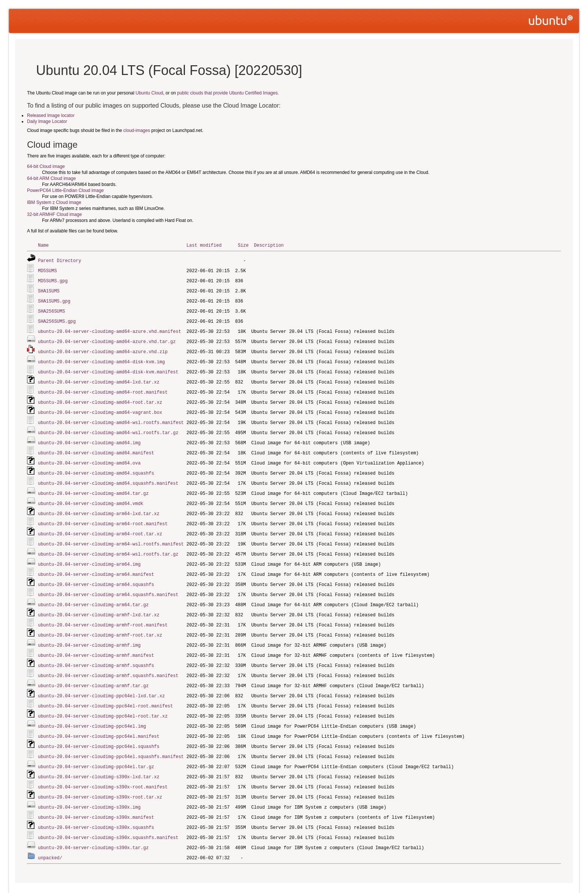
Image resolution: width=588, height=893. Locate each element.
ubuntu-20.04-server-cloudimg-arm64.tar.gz (93, 591)
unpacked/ (50, 835)
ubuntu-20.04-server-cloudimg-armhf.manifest (96, 640)
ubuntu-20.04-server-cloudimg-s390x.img (89, 786)
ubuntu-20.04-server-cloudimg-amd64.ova (89, 455)
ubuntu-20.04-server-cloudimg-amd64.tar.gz (93, 484)
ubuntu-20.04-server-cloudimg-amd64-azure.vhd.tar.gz (107, 338)
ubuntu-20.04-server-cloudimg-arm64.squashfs (96, 572)
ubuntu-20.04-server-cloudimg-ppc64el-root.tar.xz (103, 699)
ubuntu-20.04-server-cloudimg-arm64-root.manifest (103, 513)
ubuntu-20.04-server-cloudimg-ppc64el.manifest (99, 718)
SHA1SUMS (49, 289)
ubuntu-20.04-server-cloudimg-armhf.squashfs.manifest (108, 660)
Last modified (204, 245)
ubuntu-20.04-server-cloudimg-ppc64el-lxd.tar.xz (101, 679)
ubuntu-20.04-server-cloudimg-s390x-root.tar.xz (100, 777)
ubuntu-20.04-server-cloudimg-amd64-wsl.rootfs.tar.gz (108, 426)
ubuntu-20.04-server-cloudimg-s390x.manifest (96, 796)
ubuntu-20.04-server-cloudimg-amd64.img (89, 435)
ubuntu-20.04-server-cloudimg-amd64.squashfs (96, 465)
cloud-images (137, 130)
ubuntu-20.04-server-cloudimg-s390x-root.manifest (103, 767)
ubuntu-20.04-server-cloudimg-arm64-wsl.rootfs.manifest (111, 533)
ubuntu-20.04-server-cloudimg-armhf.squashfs (96, 650)
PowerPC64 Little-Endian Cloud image (65, 190)
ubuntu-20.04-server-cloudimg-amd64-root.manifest (103, 387)
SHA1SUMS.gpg (54, 299)
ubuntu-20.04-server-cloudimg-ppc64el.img (92, 708)
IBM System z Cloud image (54, 202)
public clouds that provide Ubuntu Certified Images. (228, 93)
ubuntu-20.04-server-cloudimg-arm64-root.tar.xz (100, 523)
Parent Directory (59, 260)
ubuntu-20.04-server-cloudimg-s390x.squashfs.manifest (108, 816)
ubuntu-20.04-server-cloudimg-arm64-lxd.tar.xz (99, 504)
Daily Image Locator (47, 121)
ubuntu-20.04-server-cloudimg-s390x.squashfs (96, 806)
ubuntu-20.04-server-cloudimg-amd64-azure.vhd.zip (103, 348)
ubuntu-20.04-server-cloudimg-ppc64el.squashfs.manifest (111, 738)
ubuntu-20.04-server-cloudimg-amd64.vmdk (91, 494)
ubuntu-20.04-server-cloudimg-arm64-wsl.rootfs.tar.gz (108, 543)
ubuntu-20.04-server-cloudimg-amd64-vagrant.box (100, 406)
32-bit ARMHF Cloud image (54, 214)
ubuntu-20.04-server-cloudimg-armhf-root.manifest (103, 611)
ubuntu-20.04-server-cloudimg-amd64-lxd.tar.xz (99, 377)
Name (43, 245)
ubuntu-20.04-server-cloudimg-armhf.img (89, 630)
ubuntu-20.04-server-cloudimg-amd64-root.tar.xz (100, 396)
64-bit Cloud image (46, 166)
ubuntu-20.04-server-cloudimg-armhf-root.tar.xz (100, 621)
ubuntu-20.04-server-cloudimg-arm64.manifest (96, 562)
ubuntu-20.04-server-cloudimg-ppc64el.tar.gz (96, 747)
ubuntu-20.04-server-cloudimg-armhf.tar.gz (93, 669)
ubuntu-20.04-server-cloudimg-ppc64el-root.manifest (105, 689)
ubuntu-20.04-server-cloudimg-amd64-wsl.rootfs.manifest (111, 416)
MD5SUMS (47, 270)
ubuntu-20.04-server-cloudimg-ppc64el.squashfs (99, 728)
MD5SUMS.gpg (53, 279)
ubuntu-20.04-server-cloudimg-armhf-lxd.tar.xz (99, 601)
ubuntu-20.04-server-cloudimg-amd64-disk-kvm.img (101, 357)
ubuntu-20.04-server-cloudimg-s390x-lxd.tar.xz (99, 757)
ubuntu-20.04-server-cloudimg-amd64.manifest (96, 445)
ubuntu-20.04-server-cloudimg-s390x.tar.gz (93, 825)
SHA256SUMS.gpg (57, 318)
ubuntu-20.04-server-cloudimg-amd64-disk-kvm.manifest (108, 367)
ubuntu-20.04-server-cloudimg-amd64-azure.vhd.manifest (109, 328)
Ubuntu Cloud (149, 93)
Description (269, 245)
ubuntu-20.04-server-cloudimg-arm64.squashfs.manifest (108, 582)
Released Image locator (51, 115)
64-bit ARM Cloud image (51, 178)
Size (243, 245)
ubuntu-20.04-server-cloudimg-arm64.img (89, 552)
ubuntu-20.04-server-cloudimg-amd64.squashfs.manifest (108, 474)
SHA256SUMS (51, 309)
